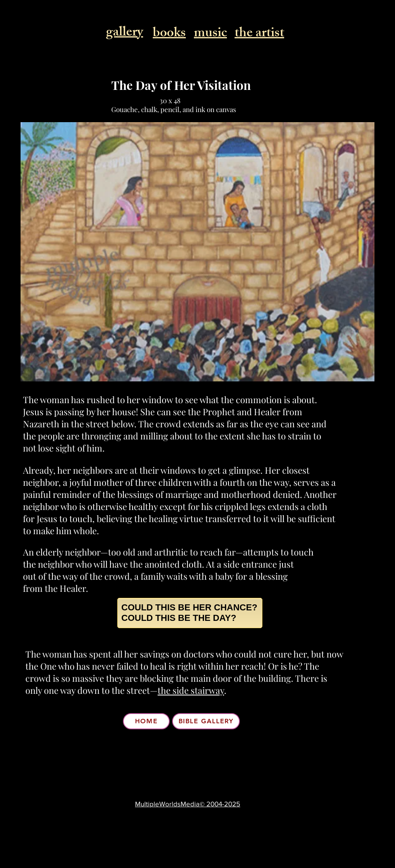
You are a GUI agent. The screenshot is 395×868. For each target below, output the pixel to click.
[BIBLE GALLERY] (206, 721)
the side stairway (191, 690)
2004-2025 (222, 804)
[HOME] (146, 721)
